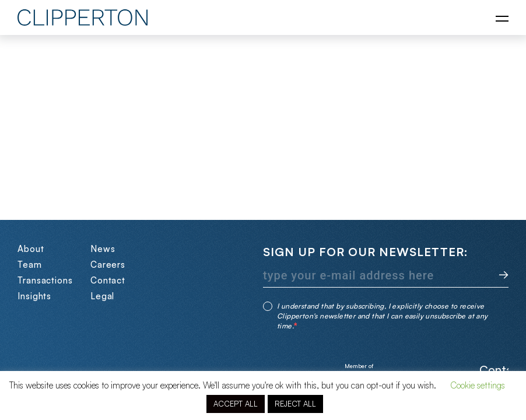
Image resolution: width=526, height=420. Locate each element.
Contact (108, 280)
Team (30, 265)
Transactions (45, 280)
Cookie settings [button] (478, 385)
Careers (108, 265)
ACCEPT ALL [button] (236, 404)
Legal (103, 296)
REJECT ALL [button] (295, 404)
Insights (34, 296)
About (31, 249)
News (103, 249)
